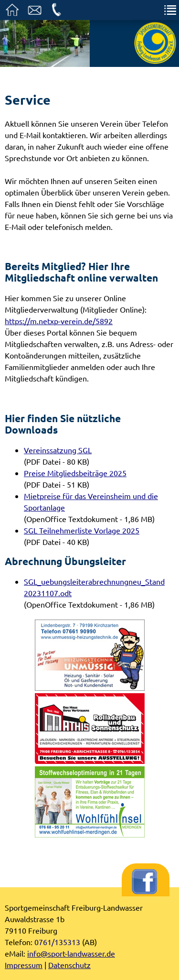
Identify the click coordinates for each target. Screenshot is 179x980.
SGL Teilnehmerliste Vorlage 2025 (82, 530)
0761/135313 (57, 942)
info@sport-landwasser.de (71, 953)
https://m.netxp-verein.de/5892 (59, 321)
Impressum (24, 965)
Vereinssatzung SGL (58, 450)
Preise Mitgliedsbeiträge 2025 (75, 473)
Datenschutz (69, 965)
